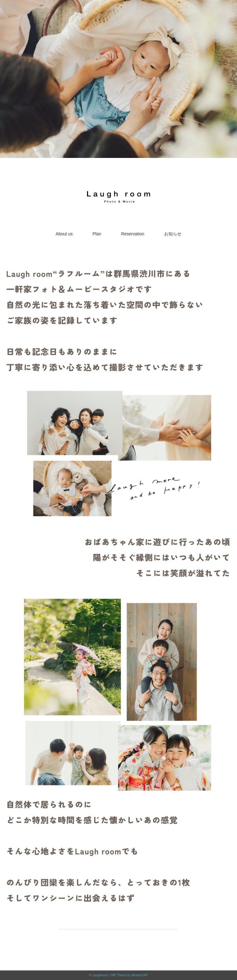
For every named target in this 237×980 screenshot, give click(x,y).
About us (64, 234)
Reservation (133, 234)
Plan (97, 234)
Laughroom (100, 975)
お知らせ (173, 234)
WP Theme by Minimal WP (129, 975)
